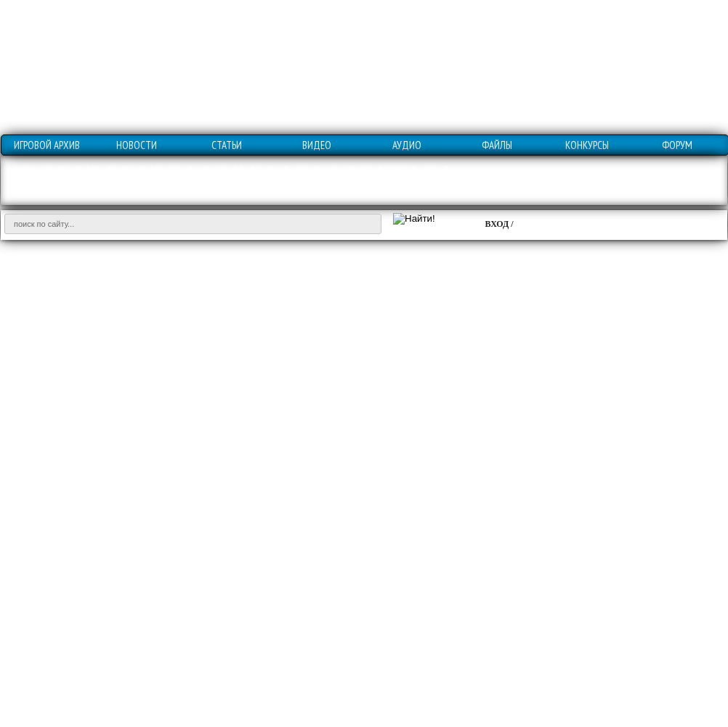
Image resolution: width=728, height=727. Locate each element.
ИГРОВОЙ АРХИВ (47, 145)
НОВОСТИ (137, 145)
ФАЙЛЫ (497, 145)
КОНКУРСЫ (587, 145)
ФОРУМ (677, 145)
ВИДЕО (317, 145)
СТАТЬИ (227, 145)
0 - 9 (23, 169)
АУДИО (407, 145)
